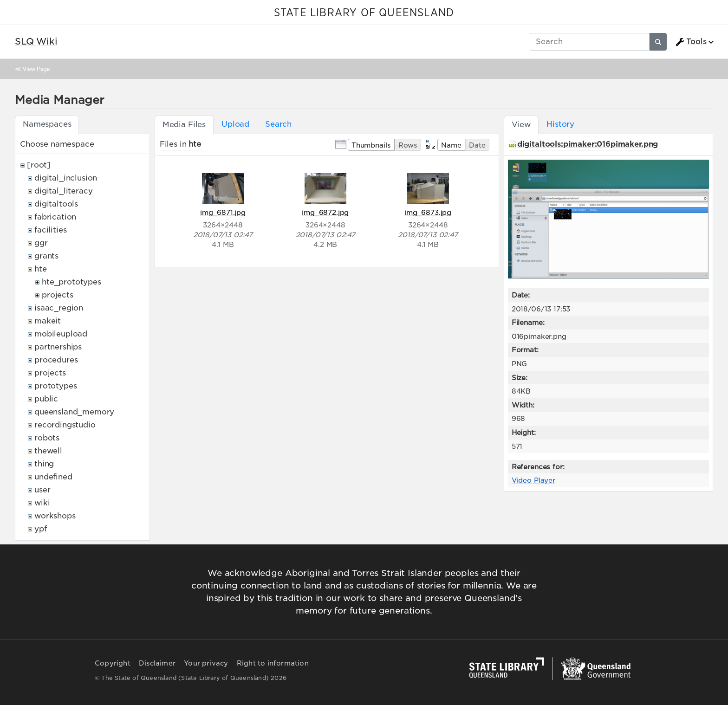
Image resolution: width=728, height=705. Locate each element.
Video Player (533, 480)
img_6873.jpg (428, 212)
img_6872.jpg (325, 212)
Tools (691, 42)
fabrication (55, 217)
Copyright (113, 663)
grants (46, 256)
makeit (48, 321)
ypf (41, 529)
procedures (56, 360)
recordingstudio (65, 425)
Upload (235, 124)
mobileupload (61, 334)
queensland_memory (74, 412)
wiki (42, 503)
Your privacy (206, 663)
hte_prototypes (71, 282)
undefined (53, 477)
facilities (50, 230)
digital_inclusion (66, 178)
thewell (48, 451)
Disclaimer (157, 663)
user (42, 490)
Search (278, 124)
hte (41, 269)
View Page (36, 69)
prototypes (55, 386)
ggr (41, 243)
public (46, 399)
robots (47, 438)
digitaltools (56, 204)
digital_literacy (63, 191)
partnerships (58, 347)
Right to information (273, 663)
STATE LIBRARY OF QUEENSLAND (364, 13)
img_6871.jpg (223, 212)
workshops (55, 516)
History (560, 124)
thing (44, 464)
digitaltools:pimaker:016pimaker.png (588, 144)
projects (58, 295)
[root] (39, 165)
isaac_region (59, 308)
